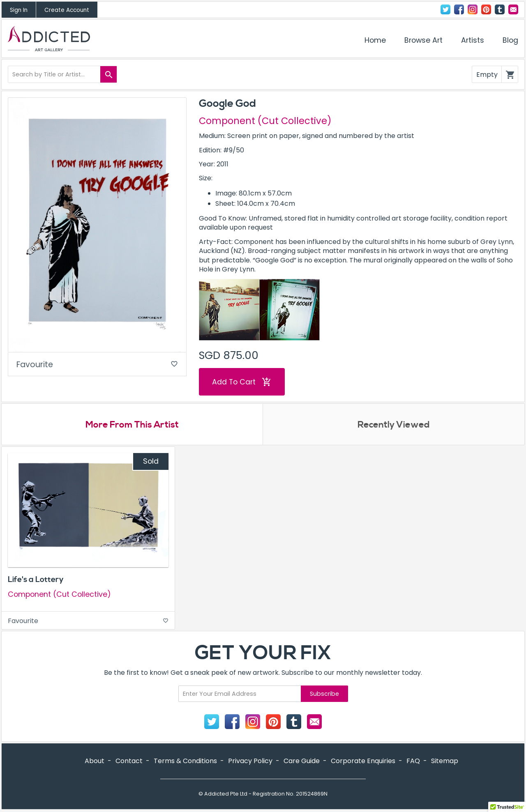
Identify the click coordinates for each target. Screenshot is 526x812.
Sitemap (445, 761)
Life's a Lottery (36, 580)
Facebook (459, 9)
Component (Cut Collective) (265, 121)
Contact (513, 9)
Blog (510, 40)
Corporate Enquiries (363, 761)
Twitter (445, 9)
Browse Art (423, 40)
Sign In (19, 10)
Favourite (97, 365)
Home (375, 40)
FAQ (413, 761)
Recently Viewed (394, 425)
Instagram (473, 9)
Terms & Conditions (185, 761)
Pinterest (486, 9)
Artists (473, 40)
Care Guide (302, 761)
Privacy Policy (250, 761)
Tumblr (500, 9)
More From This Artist (132, 425)
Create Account (67, 10)
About (95, 761)
